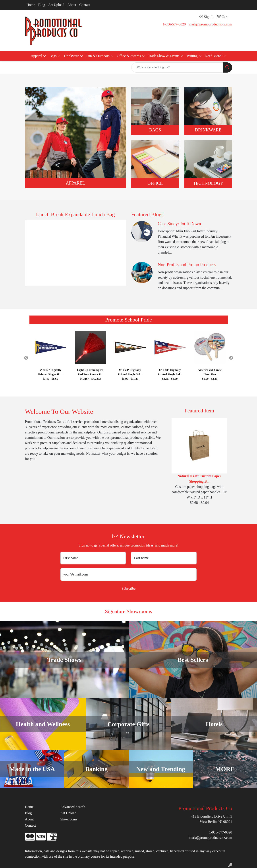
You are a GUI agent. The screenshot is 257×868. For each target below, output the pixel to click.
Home (31, 5)
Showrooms (69, 819)
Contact (85, 5)
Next (231, 358)
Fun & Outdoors (98, 56)
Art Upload (56, 5)
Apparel (37, 56)
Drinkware (71, 56)
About (72, 5)
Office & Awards (129, 56)
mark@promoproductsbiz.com (211, 24)
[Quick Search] (177, 67)
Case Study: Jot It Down (180, 224)
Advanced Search (73, 807)
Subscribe (128, 588)
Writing (192, 56)
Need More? (214, 56)
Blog (42, 5)
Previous (26, 358)
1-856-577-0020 (174, 24)
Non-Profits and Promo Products (187, 265)
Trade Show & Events (164, 56)
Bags (53, 56)
